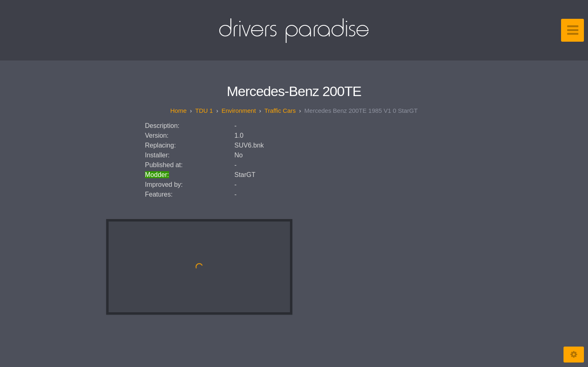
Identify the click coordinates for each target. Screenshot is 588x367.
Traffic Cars (280, 111)
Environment (238, 111)
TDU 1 (204, 111)
